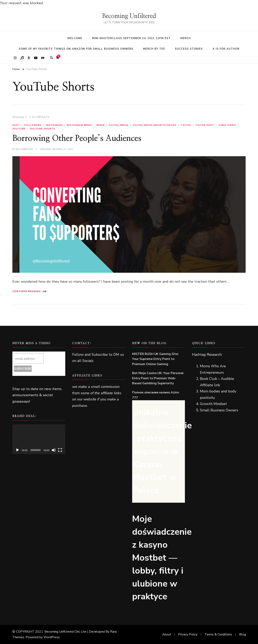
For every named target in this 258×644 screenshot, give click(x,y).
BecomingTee (24, 149)
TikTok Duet (205, 125)
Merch (186, 38)
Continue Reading (29, 291)
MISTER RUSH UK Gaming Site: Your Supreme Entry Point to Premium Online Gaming (155, 359)
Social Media (119, 125)
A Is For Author (226, 49)
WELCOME (75, 38)
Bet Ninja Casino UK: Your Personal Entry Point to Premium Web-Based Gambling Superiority (158, 378)
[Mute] (54, 450)
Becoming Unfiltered (129, 16)
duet (16, 125)
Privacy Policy (188, 634)
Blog (242, 634)
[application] (39, 439)
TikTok (186, 125)
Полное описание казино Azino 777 (156, 395)
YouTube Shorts (42, 129)
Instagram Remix (79, 125)
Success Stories (189, 49)
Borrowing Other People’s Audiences (77, 138)
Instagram (54, 125)
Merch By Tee (154, 49)
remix (100, 125)
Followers (33, 125)
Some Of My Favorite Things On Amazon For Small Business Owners (76, 49)
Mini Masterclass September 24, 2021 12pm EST (131, 38)
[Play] (18, 450)
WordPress (52, 637)
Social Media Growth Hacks (155, 125)
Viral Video (227, 125)
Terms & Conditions (218, 634)
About (167, 634)
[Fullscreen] (60, 450)
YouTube (19, 129)
